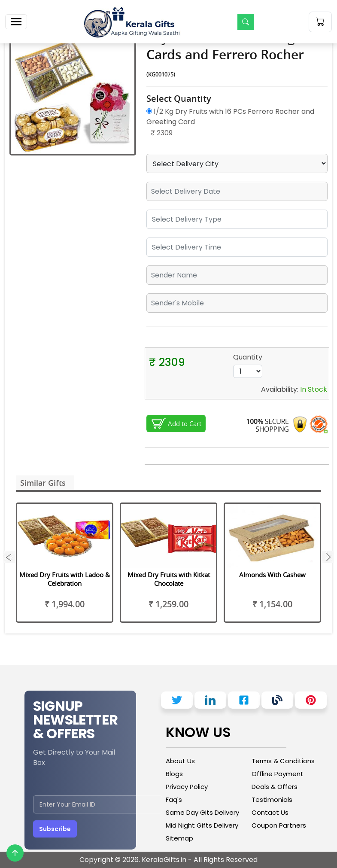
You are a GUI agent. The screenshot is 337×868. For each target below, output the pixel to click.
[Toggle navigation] (16, 22)
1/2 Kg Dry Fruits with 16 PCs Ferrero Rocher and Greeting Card (230, 117)
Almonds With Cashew (272, 575)
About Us (180, 761)
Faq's (174, 799)
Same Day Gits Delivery (202, 812)
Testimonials (272, 799)
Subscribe (55, 829)
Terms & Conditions (283, 761)
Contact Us (270, 812)
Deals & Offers (275, 787)
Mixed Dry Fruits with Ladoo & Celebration (65, 579)
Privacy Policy (187, 787)
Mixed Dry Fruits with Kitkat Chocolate (169, 579)
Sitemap (179, 838)
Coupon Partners (279, 825)
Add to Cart (185, 423)
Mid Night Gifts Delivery (202, 825)
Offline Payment (278, 774)
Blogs (174, 774)
